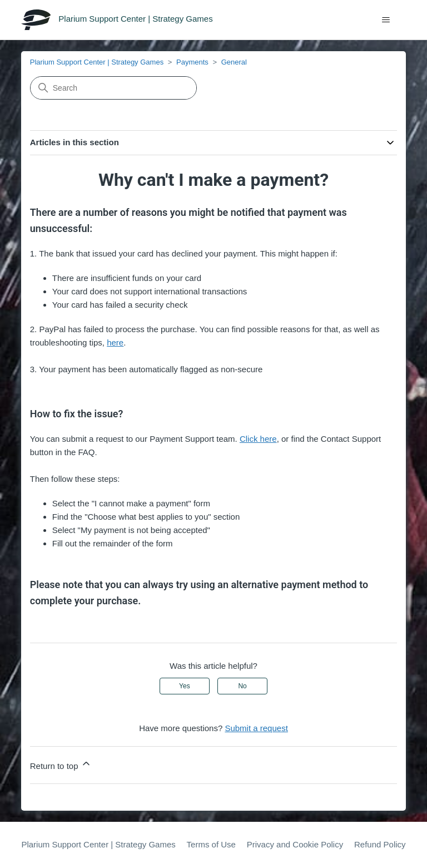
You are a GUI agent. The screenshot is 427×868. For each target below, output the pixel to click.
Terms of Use (211, 844)
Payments (192, 62)
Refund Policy (380, 844)
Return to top (61, 764)
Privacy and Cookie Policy (295, 844)
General (234, 62)
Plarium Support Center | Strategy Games (97, 62)
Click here (258, 439)
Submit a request (256, 728)
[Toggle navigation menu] (386, 20)
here (115, 342)
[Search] (113, 88)
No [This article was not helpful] (242, 686)
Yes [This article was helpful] (185, 686)
